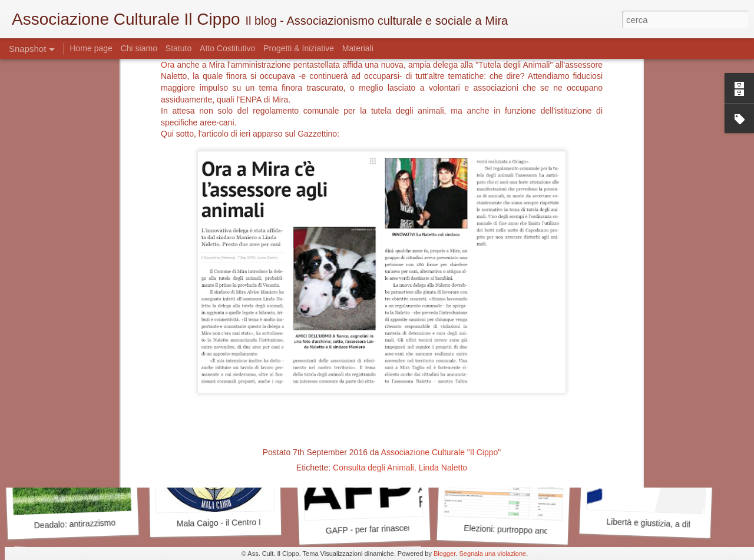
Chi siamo (140, 48)
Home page (92, 48)
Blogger (444, 554)
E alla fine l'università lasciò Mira (94, 363)
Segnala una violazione (492, 554)
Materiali (358, 48)
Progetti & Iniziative (299, 48)
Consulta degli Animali (373, 273)
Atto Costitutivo (227, 48)
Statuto (178, 48)
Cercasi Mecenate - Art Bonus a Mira (250, 368)
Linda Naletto (443, 273)
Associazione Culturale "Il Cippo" (441, 258)
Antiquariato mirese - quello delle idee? (538, 362)
